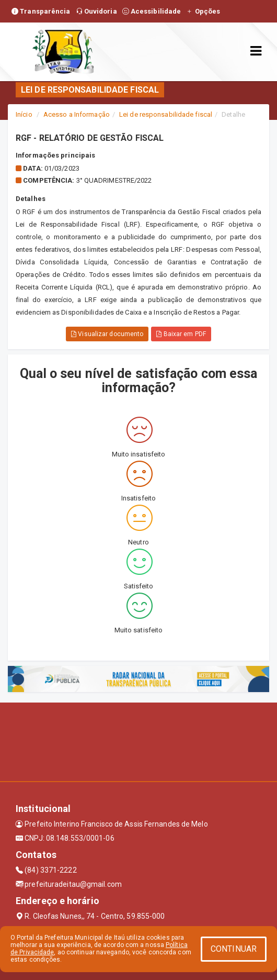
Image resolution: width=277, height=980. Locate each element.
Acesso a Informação (77, 114)
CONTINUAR (234, 949)
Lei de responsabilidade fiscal (166, 114)
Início (24, 114)
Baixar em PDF (181, 334)
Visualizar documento (107, 334)
